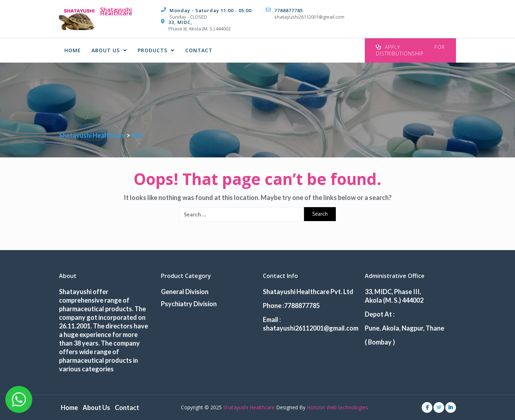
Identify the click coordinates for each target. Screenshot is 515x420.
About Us (109, 50)
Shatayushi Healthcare (116, 11)
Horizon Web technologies (337, 407)
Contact (199, 50)
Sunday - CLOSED (188, 17)
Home (73, 50)
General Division (185, 292)
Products (156, 50)
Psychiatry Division (189, 304)
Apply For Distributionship (410, 50)
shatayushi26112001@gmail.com (309, 17)
